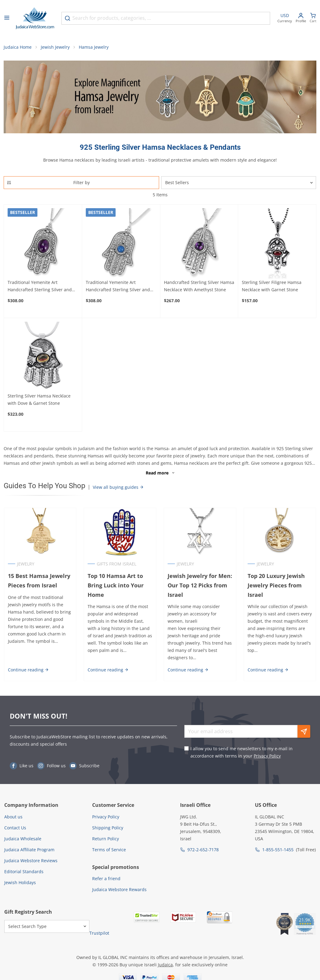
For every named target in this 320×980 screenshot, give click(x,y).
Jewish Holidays (20, 882)
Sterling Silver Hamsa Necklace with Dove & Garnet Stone (39, 400)
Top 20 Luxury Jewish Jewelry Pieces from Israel (276, 585)
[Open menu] (7, 18)
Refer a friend (106, 879)
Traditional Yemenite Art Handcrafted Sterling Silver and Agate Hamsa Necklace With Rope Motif (120, 287)
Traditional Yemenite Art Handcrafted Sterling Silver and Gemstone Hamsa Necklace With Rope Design (41, 287)
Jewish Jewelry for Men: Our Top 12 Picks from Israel (200, 585)
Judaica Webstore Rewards (119, 890)
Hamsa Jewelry (94, 47)
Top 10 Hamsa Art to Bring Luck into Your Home (116, 585)
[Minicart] (313, 18)
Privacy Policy (267, 756)
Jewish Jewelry (55, 47)
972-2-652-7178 (203, 850)
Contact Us (15, 828)
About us (13, 817)
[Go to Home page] (35, 18)
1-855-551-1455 (278, 850)
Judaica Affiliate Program (29, 850)
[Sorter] (239, 183)
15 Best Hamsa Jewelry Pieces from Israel (39, 581)
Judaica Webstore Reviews (31, 861)
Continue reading (28, 670)
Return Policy (106, 839)
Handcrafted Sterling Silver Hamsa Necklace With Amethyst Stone (199, 286)
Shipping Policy (108, 828)
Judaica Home (18, 47)
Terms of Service (109, 850)
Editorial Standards (24, 871)
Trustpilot (99, 933)
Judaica (165, 965)
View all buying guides (118, 487)
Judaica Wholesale (23, 839)
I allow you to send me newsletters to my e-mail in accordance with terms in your (242, 752)
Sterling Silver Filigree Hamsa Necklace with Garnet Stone (272, 286)
